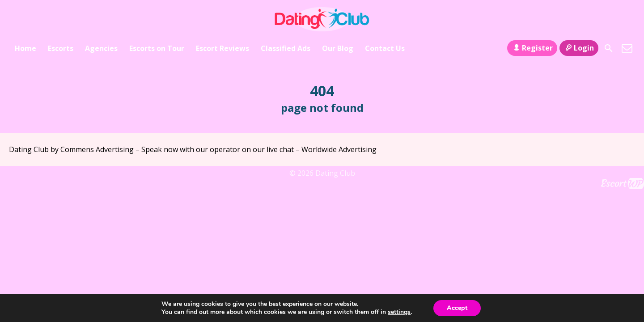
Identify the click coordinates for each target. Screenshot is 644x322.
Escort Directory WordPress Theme (622, 184)
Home (25, 48)
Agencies (101, 48)
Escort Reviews (222, 48)
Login (579, 48)
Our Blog (338, 48)
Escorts (61, 48)
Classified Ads (286, 48)
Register (532, 48)
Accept (457, 308)
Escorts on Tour (157, 48)
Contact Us (385, 48)
